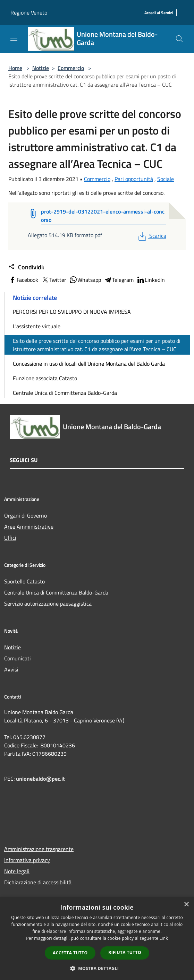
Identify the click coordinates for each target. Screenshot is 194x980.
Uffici (10, 538)
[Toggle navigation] (14, 38)
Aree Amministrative (29, 527)
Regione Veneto (29, 12)
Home (15, 68)
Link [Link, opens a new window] (164, 938)
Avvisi (11, 669)
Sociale (166, 179)
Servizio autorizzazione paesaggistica (48, 604)
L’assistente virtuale (37, 326)
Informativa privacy (27, 860)
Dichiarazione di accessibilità (38, 882)
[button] (97, 968)
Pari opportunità (134, 179)
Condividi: (26, 267)
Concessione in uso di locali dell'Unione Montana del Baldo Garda (89, 364)
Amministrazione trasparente (39, 849)
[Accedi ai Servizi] (159, 13)
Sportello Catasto (24, 581)
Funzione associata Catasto (45, 378)
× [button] (186, 905)
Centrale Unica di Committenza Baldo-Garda (65, 393)
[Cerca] (179, 39)
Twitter (54, 280)
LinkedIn (151, 280)
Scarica (151, 236)
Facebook (23, 280)
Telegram (119, 280)
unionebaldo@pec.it (41, 779)
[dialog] (97, 939)
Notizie (41, 68)
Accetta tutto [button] (70, 953)
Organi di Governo (26, 515)
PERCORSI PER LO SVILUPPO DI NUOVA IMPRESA (72, 312)
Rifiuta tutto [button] (125, 952)
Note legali (17, 871)
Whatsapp (85, 280)
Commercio (71, 68)
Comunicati (18, 658)
